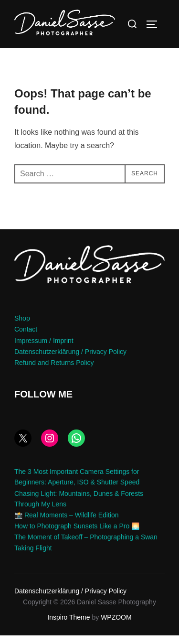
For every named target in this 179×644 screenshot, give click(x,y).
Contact (26, 338)
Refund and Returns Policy (54, 371)
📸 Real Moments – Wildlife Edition (67, 524)
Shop (22, 327)
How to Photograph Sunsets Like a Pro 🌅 (77, 535)
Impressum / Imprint (44, 349)
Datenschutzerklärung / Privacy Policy (70, 360)
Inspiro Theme (68, 626)
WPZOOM (116, 626)
